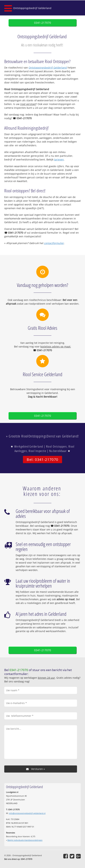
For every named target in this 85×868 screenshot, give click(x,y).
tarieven (59, 159)
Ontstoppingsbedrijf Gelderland (32, 8)
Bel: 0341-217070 (42, 460)
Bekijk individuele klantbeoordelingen (25, 840)
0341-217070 (43, 23)
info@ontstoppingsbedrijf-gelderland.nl (27, 813)
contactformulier (54, 243)
